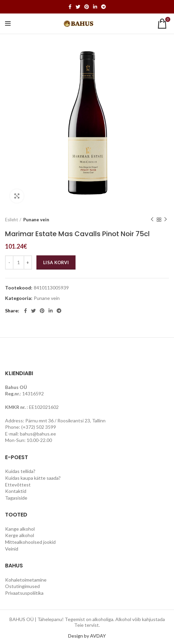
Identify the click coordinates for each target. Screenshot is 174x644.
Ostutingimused (22, 586)
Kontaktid (16, 491)
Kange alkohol (20, 529)
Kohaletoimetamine (26, 580)
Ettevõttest (18, 485)
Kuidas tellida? (20, 471)
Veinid (12, 549)
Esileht (11, 220)
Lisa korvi (56, 262)
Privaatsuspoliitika (24, 593)
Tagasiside (16, 498)
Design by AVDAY (87, 636)
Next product (166, 219)
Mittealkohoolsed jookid (30, 542)
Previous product (152, 219)
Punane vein (36, 220)
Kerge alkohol (20, 535)
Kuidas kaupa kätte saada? (33, 478)
